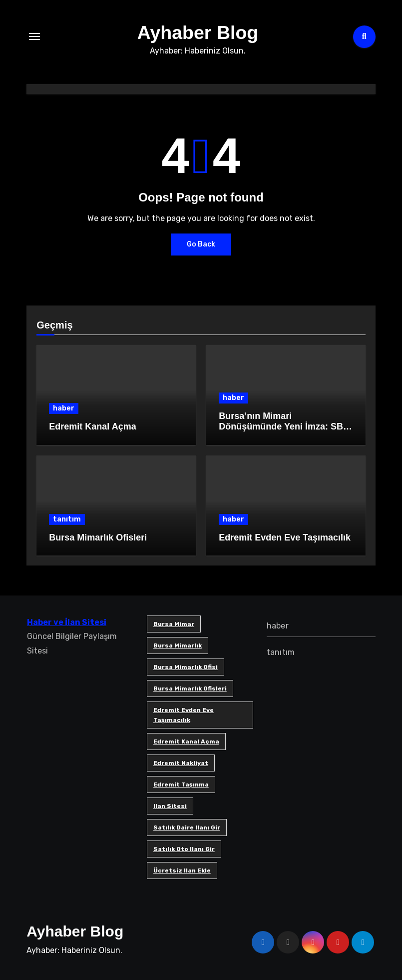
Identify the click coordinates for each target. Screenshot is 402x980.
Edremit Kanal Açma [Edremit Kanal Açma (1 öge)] (186, 741)
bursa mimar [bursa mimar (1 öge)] (173, 624)
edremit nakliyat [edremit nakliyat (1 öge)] (180, 763)
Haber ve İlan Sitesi (66, 622)
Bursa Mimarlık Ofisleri (98, 537)
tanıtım (67, 519)
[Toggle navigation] (34, 36)
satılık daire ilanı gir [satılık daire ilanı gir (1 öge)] (186, 827)
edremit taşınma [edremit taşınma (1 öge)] (181, 784)
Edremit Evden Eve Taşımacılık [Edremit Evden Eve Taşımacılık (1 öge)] (183, 715)
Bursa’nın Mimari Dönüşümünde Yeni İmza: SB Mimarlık (281, 427)
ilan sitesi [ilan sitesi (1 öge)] (170, 806)
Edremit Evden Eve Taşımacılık (285, 537)
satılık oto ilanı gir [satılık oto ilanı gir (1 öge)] (184, 849)
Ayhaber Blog (198, 32)
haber (64, 408)
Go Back (201, 244)
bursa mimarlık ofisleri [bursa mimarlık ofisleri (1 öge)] (190, 688)
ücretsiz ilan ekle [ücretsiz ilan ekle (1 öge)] (182, 870)
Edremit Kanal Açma (92, 426)
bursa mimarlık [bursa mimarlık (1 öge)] (177, 645)
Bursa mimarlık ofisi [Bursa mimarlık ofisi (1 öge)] (185, 667)
